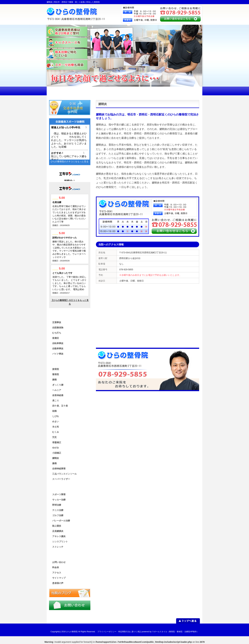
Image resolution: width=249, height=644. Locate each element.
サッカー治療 (59, 500)
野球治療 (57, 505)
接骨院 (56, 369)
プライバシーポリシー (107, 632)
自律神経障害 (59, 469)
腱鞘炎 (56, 458)
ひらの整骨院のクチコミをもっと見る (70, 161)
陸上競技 (57, 526)
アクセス (57, 573)
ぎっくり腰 (58, 385)
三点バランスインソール (64, 474)
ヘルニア (57, 390)
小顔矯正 (57, 453)
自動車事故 (58, 348)
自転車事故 (58, 343)
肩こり (56, 401)
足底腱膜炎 (58, 531)
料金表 (56, 567)
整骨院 (56, 374)
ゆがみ (56, 448)
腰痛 (54, 380)
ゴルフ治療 (58, 515)
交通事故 (57, 322)
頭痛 (54, 411)
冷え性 (56, 427)
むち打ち (57, 333)
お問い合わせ (59, 562)
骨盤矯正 (57, 442)
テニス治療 (58, 510)
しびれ (56, 416)
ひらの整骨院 (72, 632)
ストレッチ (58, 547)
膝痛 (54, 463)
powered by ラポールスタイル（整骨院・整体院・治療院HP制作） (170, 632)
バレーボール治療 (61, 521)
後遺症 (56, 338)
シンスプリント (60, 542)
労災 (54, 437)
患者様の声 (58, 583)
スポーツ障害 (59, 494)
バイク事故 (58, 354)
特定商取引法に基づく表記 (130, 632)
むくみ (56, 432)
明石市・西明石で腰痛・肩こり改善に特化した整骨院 (77, 2)
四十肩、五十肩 (60, 406)
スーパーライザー (61, 479)
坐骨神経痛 (58, 395)
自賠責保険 (58, 328)
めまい (56, 421)
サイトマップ (59, 578)
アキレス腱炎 (59, 536)
